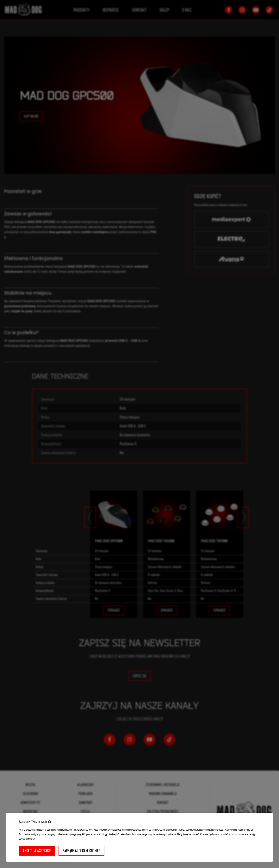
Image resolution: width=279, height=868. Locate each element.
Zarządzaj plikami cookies (81, 851)
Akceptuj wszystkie (37, 851)
